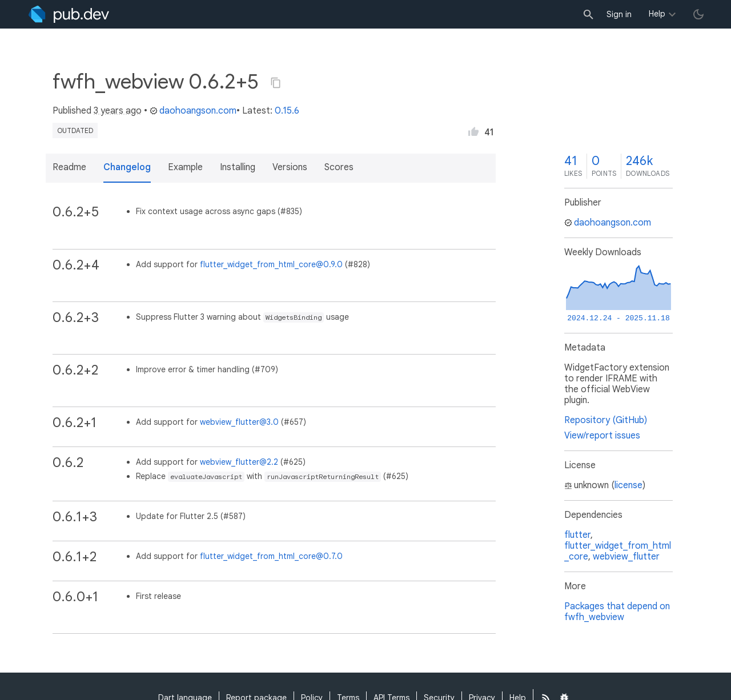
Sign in (619, 14)
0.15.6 (287, 111)
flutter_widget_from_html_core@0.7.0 (271, 556)
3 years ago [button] (118, 111)
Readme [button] (69, 167)
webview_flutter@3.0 (239, 422)
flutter (577, 535)
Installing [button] (238, 167)
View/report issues (602, 436)
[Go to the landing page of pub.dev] (69, 14)
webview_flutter (626, 557)
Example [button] (185, 167)
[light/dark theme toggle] (698, 14)
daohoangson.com (193, 111)
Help (657, 14)
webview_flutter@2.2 (239, 462)
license (628, 485)
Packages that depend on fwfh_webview (617, 612)
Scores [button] (339, 167)
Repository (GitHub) (606, 420)
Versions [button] (290, 167)
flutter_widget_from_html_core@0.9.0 (271, 264)
